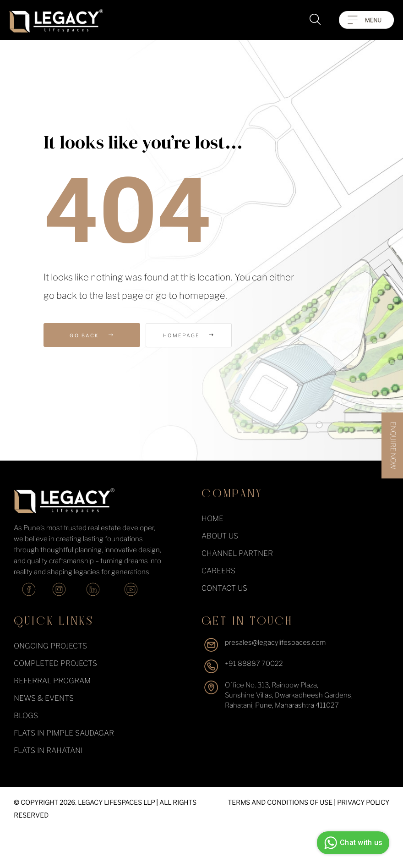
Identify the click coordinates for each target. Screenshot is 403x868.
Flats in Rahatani (48, 750)
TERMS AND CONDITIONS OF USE (280, 802)
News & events (44, 698)
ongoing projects (50, 646)
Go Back (92, 335)
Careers (218, 571)
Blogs (26, 716)
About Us (220, 536)
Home (212, 519)
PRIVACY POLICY (363, 802)
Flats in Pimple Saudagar (64, 733)
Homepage (197, 335)
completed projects (55, 663)
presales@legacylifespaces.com (275, 643)
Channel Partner (237, 553)
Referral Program (52, 681)
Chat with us (352, 843)
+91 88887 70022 (254, 664)
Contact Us (224, 588)
